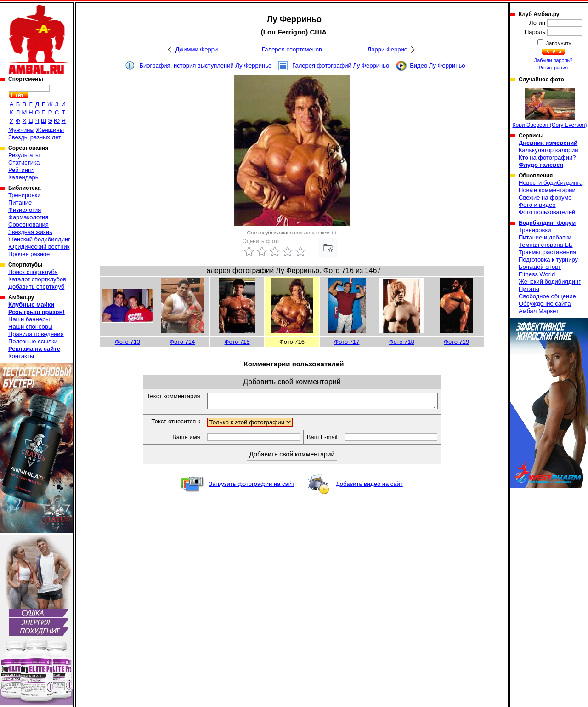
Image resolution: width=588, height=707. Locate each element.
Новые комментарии (547, 190)
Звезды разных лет (35, 137)
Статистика (24, 162)
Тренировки (24, 195)
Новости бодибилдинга (551, 183)
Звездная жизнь (30, 232)
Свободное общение (547, 296)
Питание (20, 202)
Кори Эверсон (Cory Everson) (549, 108)
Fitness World (537, 274)
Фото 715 (237, 342)
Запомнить (558, 43)
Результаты (24, 155)
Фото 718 (402, 342)
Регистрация (553, 68)
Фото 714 (182, 342)
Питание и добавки (545, 237)
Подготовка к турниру (548, 259)
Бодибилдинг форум (547, 223)
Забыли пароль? (554, 60)
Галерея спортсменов (292, 49)
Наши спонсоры (30, 327)
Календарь (23, 177)
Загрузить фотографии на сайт (252, 487)
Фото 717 (347, 342)
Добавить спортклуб (36, 287)
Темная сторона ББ (546, 245)
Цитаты (529, 289)
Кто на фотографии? (547, 157)
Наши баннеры (29, 319)
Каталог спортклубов (37, 279)
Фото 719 (456, 342)
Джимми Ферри (197, 49)
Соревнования (28, 225)
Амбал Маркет (539, 311)
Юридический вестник (39, 247)
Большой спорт (540, 267)
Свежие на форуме (545, 197)
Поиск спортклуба (33, 272)
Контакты (21, 356)
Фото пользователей (547, 212)
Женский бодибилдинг (39, 239)
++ (334, 233)
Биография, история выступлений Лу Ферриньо (205, 66)
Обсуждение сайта (545, 304)
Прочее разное (29, 254)
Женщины (50, 130)
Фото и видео (537, 205)
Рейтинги (21, 170)
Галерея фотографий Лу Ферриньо (341, 66)
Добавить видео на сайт (369, 487)
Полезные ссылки (33, 341)
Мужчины (21, 130)
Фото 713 (127, 342)
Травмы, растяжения (547, 252)
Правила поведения (36, 334)
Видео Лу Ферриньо (437, 66)
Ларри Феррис (387, 49)
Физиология (25, 210)
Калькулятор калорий (548, 150)
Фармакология (28, 217)
